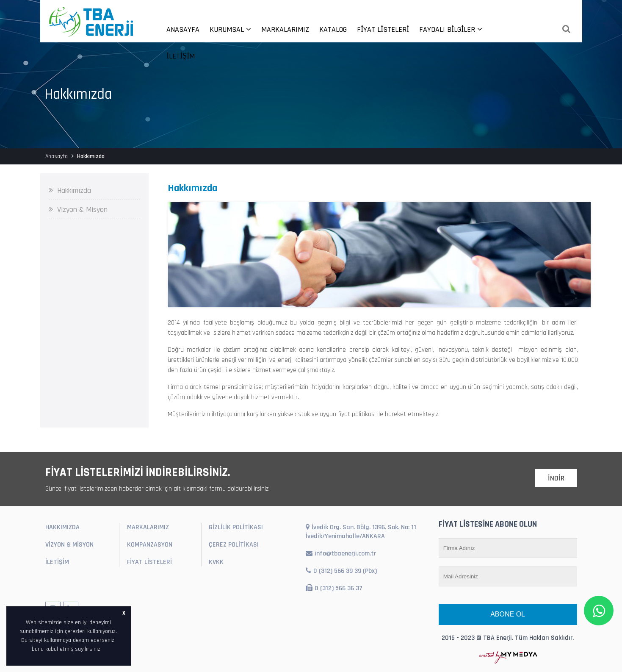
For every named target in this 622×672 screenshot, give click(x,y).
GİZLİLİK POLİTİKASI (236, 527)
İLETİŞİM (181, 56)
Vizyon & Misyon (78, 210)
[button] (105, 650)
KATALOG (333, 29)
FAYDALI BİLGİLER (451, 29)
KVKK (216, 562)
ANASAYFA (183, 29)
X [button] (124, 613)
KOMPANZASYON (150, 545)
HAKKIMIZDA (62, 527)
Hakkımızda (70, 190)
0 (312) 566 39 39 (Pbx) (341, 571)
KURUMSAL (230, 29)
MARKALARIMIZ (285, 29)
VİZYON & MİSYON (69, 545)
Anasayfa (57, 156)
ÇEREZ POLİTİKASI (234, 545)
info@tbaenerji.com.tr (341, 554)
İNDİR (556, 478)
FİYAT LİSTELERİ (383, 29)
